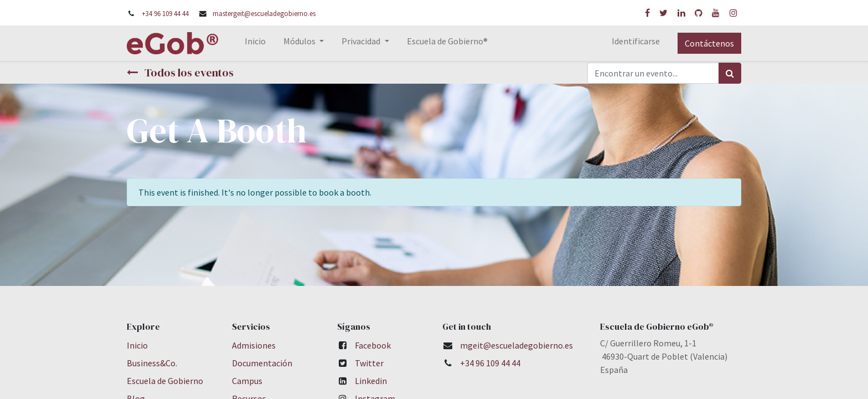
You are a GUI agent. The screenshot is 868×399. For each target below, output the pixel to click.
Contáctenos (709, 43)
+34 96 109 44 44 (165, 13)
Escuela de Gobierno (165, 381)
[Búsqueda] (730, 73)
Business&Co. (152, 363)
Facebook (373, 345)
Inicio (137, 345)
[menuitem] (255, 43)
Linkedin (371, 381)
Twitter (369, 363)
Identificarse (636, 41)
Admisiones (254, 345)
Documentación (262, 363)
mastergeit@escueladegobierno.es (264, 13)
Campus (247, 381)
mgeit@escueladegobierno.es (516, 345)
